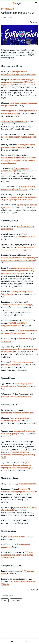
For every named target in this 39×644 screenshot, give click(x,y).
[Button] (33, 22)
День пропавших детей (26, 484)
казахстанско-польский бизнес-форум (17, 413)
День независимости (17, 537)
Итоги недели (8, 9)
